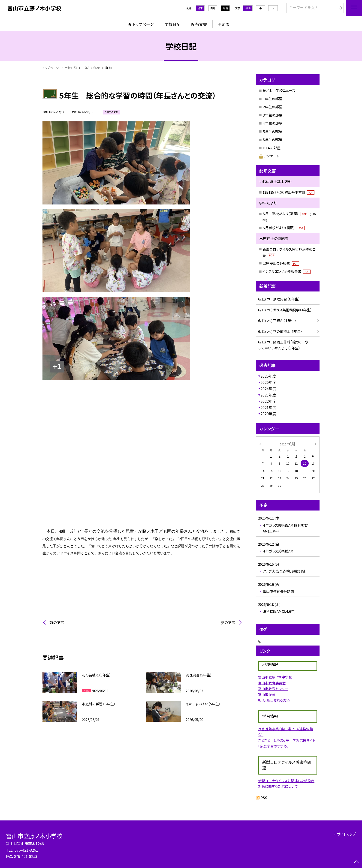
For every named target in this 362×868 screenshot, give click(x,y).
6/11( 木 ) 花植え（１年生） (277, 320)
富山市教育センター (273, 689)
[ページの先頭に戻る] (356, 862)
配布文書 (199, 24)
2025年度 (268, 382)
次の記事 (228, 622)
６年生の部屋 (272, 140)
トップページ (143, 24)
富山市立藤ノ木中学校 (275, 677)
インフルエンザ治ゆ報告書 (287, 271)
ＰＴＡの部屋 (271, 148)
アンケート (269, 156)
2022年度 (268, 401)
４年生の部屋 (272, 123)
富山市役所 (267, 694)
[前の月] (260, 443)
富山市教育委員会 (272, 683)
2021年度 (268, 407)
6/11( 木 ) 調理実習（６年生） (279, 299)
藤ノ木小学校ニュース (279, 90)
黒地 (225, 8)
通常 (200, 8)
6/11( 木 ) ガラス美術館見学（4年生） (285, 310)
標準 (248, 8)
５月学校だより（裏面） (284, 228)
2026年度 (268, 376)
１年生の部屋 (272, 99)
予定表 (224, 24)
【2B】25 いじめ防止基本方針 (288, 192)
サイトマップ (346, 834)
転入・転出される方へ (274, 700)
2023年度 (268, 395)
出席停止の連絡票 (281, 263)
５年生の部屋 (272, 131)
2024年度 (268, 388)
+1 (57, 366)
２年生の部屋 (272, 107)
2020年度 (268, 414)
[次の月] (315, 443)
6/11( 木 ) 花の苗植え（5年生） (280, 331)
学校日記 (172, 24)
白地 (213, 8)
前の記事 (57, 622)
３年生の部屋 (272, 115)
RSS (264, 798)
